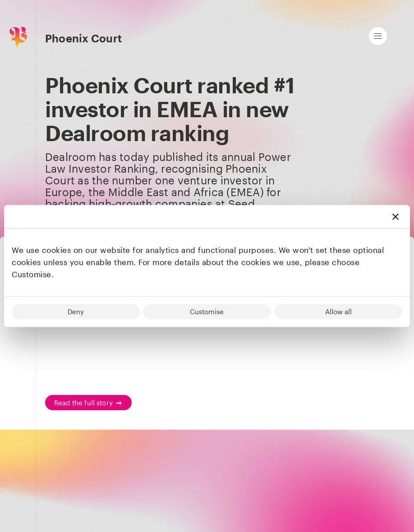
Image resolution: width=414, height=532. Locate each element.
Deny (76, 311)
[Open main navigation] (378, 36)
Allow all (338, 311)
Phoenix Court (83, 38)
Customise (207, 311)
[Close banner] (396, 216)
